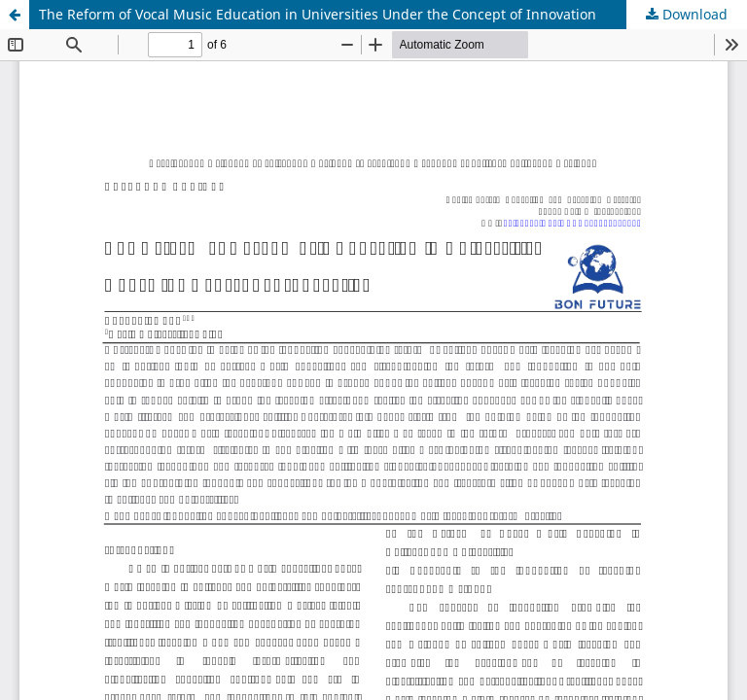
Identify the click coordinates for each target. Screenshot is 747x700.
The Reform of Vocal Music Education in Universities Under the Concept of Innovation (318, 14)
